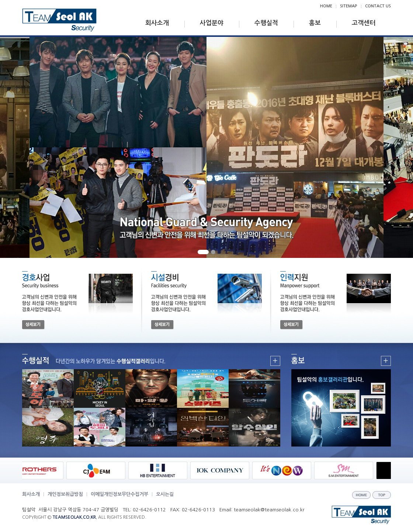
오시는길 (165, 494)
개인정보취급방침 (65, 494)
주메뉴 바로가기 (0, 0)
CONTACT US (378, 6)
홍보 (315, 23)
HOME (326, 6)
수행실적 (266, 23)
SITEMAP (349, 6)
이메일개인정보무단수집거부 (119, 494)
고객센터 (364, 23)
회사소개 (157, 23)
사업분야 (212, 23)
